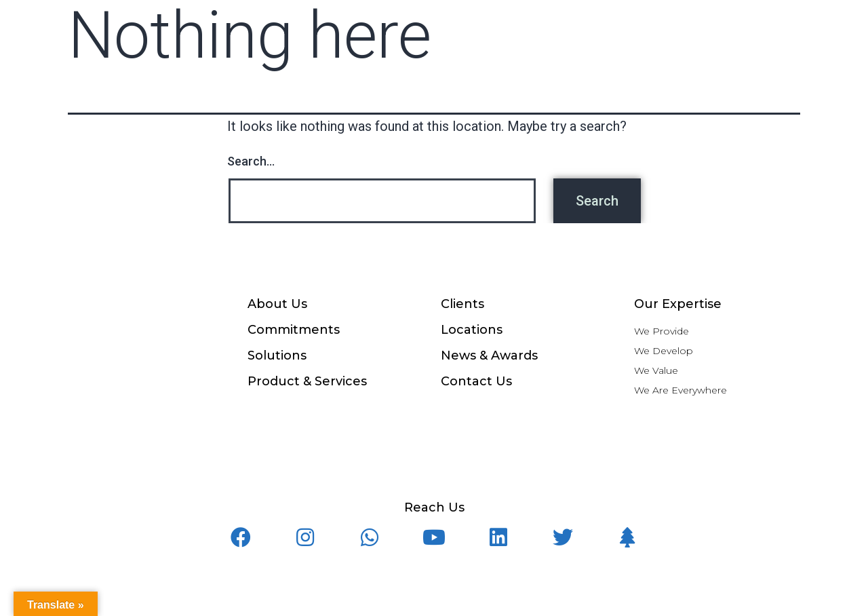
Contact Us (476, 381)
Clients (462, 304)
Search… (251, 161)
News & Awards (489, 355)
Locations (472, 330)
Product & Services (307, 381)
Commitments (294, 330)
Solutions (277, 355)
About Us (277, 304)
